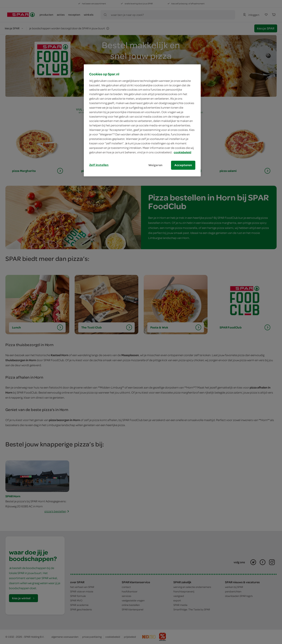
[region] (142, 120)
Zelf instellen (99, 165)
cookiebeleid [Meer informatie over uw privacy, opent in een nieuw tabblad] (182, 152)
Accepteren (183, 165)
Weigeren (156, 165)
